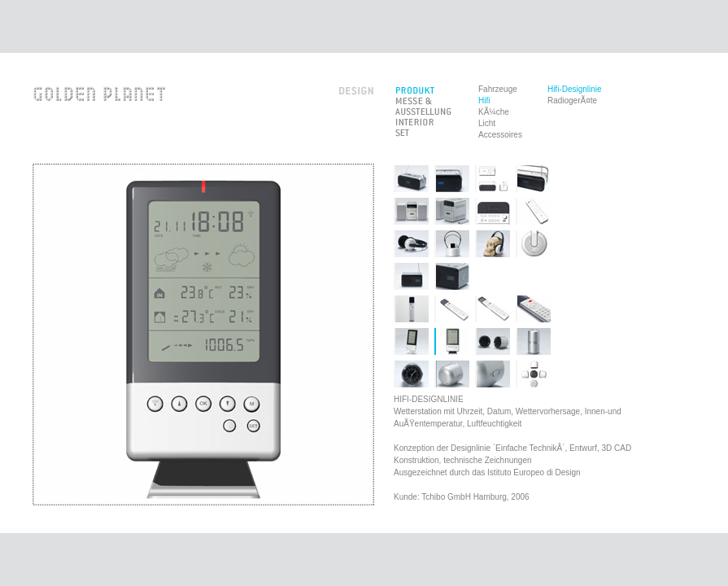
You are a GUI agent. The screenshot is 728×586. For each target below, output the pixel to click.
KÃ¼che (494, 112)
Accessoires (500, 135)
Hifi (484, 101)
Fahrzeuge (498, 89)
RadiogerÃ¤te (572, 101)
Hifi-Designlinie (575, 89)
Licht (487, 123)
